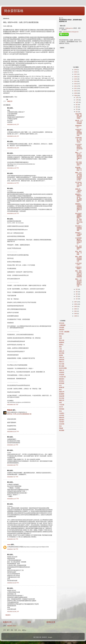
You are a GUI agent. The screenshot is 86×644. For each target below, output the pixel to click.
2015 (76, 79)
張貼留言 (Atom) (12, 626)
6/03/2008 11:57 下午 (13, 499)
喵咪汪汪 (62, 362)
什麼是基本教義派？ (79, 268)
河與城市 (62, 422)
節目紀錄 (62, 323)
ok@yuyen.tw (69, 28)
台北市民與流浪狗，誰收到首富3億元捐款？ (79, 147)
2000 (76, 314)
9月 (77, 105)
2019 (76, 70)
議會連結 (62, 420)
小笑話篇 (62, 405)
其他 (60, 411)
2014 (76, 81)
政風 (60, 403)
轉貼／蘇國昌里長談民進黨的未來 (79, 259)
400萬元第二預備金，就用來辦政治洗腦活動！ (79, 132)
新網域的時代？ (78, 126)
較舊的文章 (51, 622)
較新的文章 (7, 622)
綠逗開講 (62, 430)
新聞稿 (61, 355)
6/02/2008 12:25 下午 (13, 168)
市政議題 (62, 327)
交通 (60, 338)
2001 (76, 311)
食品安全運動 (63, 368)
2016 (76, 77)
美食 (60, 426)
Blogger (50, 637)
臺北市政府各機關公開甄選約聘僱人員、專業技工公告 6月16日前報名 (79, 219)
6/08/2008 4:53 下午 (13, 539)
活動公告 (62, 357)
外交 (60, 385)
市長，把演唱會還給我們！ (79, 248)
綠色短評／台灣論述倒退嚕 (79, 234)
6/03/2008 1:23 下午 (13, 445)
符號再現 (62, 373)
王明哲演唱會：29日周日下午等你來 (79, 140)
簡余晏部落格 (14, 11)
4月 (77, 292)
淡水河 (61, 407)
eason (9, 545)
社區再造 (62, 415)
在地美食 (62, 375)
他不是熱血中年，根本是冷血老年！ (79, 185)
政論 (60, 336)
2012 (76, 86)
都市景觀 (62, 353)
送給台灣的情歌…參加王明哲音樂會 (79, 116)
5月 (77, 289)
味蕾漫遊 (62, 409)
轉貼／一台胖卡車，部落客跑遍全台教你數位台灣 (79, 156)
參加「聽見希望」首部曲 (79, 253)
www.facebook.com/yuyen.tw (71, 32)
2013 (76, 84)
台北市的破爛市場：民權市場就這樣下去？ (79, 241)
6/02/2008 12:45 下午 (13, 213)
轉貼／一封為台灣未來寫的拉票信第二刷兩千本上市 (79, 283)
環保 (60, 347)
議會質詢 (62, 330)
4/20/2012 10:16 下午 (13, 583)
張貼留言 (8, 615)
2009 (76, 93)
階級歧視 (62, 418)
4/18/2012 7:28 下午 (13, 549)
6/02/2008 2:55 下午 (13, 405)
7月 (77, 109)
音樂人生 (62, 370)
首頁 (29, 622)
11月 (77, 100)
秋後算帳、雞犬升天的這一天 (79, 169)
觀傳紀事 (62, 387)
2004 (76, 309)
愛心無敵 (62, 366)
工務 (60, 349)
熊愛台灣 (62, 392)
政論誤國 (62, 396)
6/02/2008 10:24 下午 (13, 432)
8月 (77, 107)
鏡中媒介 (62, 334)
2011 (76, 88)
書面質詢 (62, 379)
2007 (76, 302)
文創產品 (62, 413)
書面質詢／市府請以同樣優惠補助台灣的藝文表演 (79, 208)
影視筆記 (62, 381)
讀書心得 (62, 351)
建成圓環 (62, 394)
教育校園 (62, 383)
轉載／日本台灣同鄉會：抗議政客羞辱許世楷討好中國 (79, 176)
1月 (77, 299)
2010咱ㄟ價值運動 (64, 332)
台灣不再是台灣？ (78, 264)
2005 (76, 306)
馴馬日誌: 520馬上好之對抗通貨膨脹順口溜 (19, 414)
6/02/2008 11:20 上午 (13, 136)
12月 (77, 98)
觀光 (60, 390)
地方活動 (62, 364)
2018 (76, 72)
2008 (76, 95)
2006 (76, 304)
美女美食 (62, 398)
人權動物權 (62, 325)
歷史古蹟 (62, 340)
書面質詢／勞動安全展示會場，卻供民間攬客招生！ (79, 198)
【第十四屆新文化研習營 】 (79, 164)
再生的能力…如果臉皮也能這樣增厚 (79, 228)
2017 (76, 74)
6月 (77, 112)
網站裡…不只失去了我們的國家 (79, 122)
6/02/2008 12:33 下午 (13, 183)
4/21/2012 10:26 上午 (13, 612)
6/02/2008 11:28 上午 (13, 148)
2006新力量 (62, 377)
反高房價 (62, 424)
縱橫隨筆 (62, 342)
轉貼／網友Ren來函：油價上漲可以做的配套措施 (79, 274)
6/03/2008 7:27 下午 (13, 477)
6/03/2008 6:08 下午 (13, 465)
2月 (77, 296)
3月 (77, 294)
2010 (76, 91)
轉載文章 (10, 101)
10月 (77, 102)
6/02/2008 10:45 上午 (13, 124)
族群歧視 (62, 360)
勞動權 (61, 428)
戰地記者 (10, 410)
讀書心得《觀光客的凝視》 (79, 190)
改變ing (61, 345)
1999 (76, 316)
